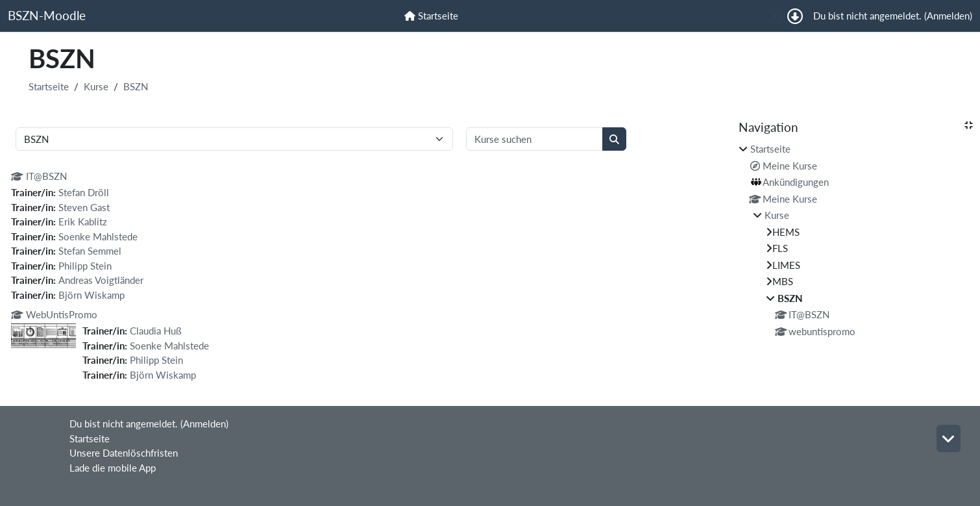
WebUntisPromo (54, 314)
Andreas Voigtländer (101, 280)
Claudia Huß (156, 331)
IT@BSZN (39, 176)
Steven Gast (84, 207)
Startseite (49, 86)
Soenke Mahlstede (98, 236)
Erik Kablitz (83, 221)
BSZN (136, 86)
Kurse (96, 86)
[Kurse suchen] (535, 139)
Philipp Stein (85, 266)
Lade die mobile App (113, 468)
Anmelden (948, 16)
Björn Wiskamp (92, 295)
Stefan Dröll (84, 192)
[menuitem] (431, 16)
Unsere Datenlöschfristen (124, 453)
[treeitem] (855, 240)
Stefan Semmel (90, 251)
